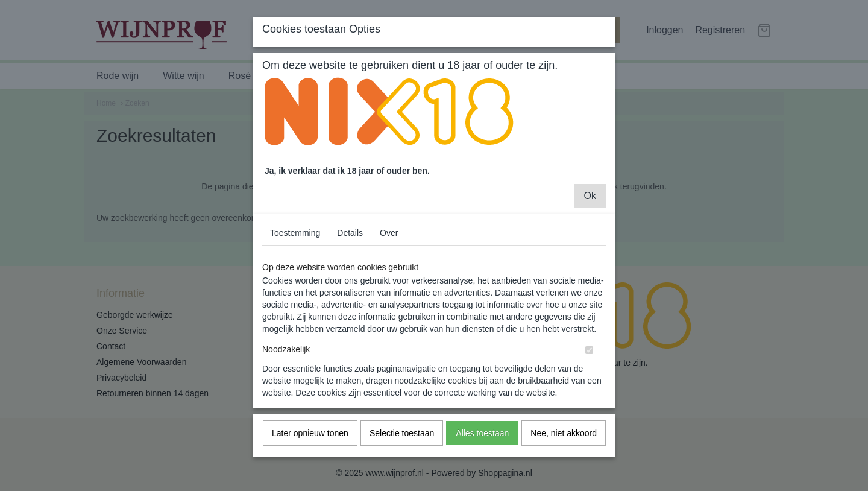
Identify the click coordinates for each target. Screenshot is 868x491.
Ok (590, 205)
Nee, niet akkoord (564, 443)
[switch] (589, 360)
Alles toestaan (482, 443)
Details (350, 242)
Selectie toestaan (402, 443)
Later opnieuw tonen (310, 443)
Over (389, 242)
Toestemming (295, 242)
